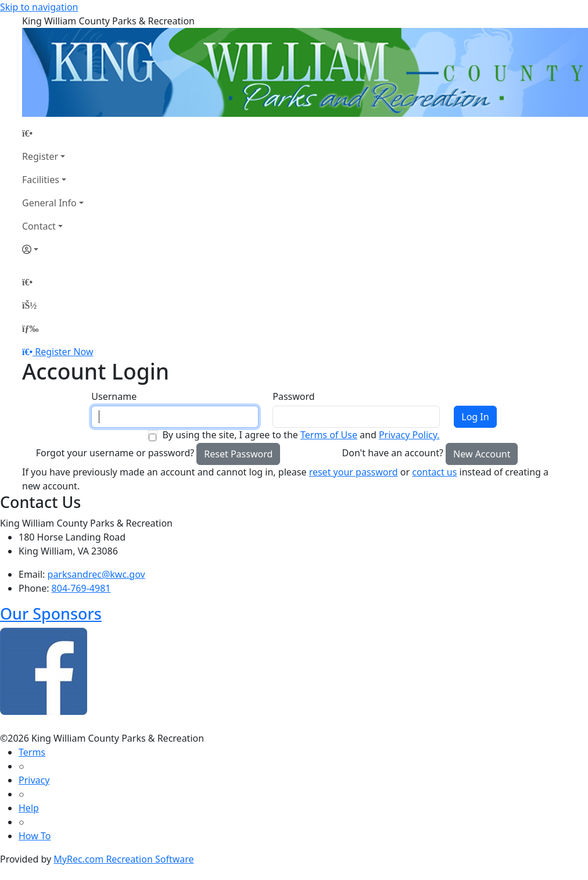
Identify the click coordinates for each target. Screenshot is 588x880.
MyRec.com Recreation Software (123, 859)
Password (293, 396)
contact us (434, 472)
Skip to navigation (39, 7)
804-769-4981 (81, 588)
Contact (39, 226)
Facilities (41, 180)
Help (29, 808)
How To (35, 836)
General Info (49, 203)
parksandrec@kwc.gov (96, 574)
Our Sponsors (51, 614)
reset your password (354, 472)
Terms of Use (329, 435)
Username (114, 396)
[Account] (53, 249)
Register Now (64, 352)
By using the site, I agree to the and (301, 435)
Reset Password (238, 454)
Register (40, 156)
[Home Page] (53, 133)
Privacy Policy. (409, 435)
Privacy (34, 780)
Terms (32, 752)
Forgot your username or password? (115, 453)
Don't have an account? (393, 453)
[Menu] (30, 328)
